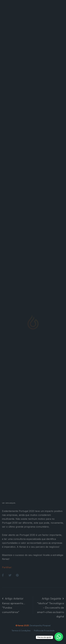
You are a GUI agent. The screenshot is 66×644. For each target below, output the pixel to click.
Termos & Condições (21, 631)
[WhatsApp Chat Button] (59, 637)
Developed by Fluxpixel (40, 625)
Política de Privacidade (44, 631)
